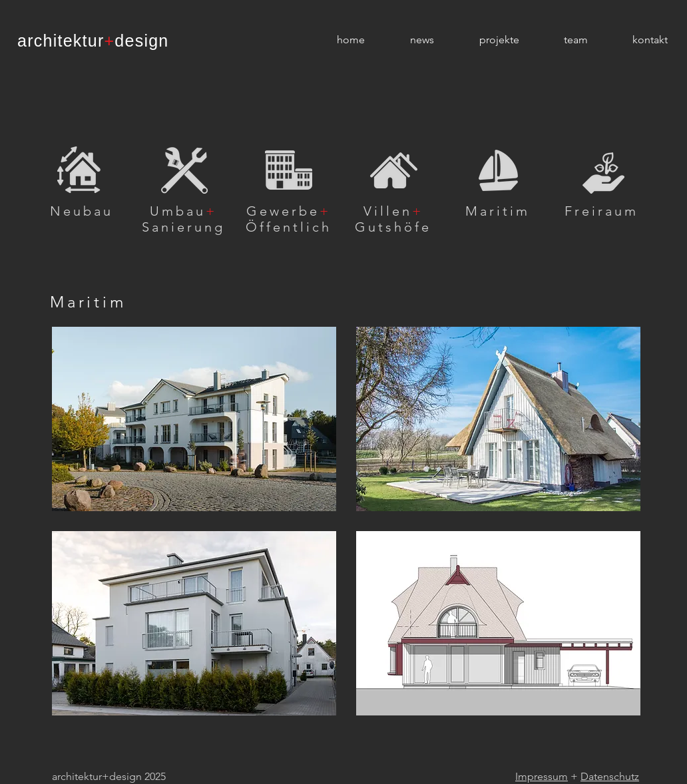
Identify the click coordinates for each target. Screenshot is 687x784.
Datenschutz (610, 776)
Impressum (542, 776)
